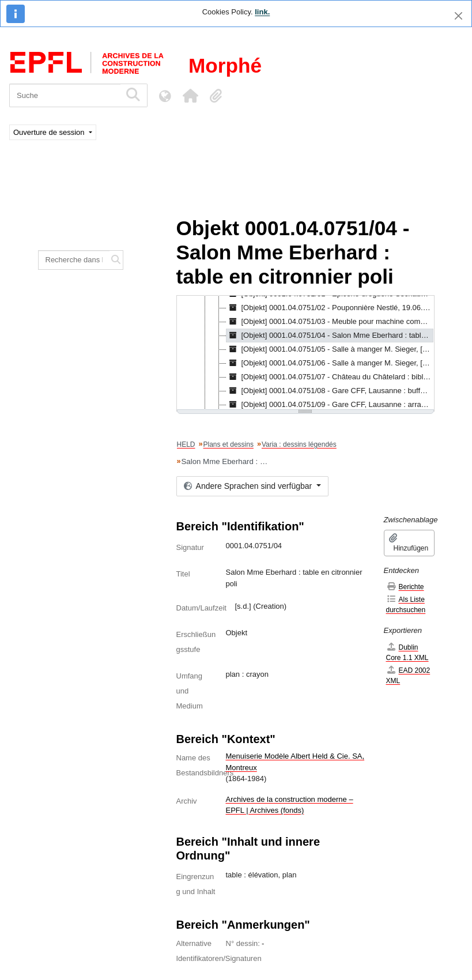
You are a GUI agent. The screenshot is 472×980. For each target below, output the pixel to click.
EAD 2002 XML (408, 675)
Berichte (405, 587)
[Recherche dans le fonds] (74, 260)
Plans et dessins (229, 444)
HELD (186, 444)
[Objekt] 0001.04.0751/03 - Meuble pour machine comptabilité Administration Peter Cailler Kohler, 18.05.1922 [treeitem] (330, 322)
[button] (190, 96)
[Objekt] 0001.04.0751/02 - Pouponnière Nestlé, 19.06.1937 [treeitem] (330, 308)
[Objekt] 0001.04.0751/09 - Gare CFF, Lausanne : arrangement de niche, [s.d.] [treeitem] (330, 405)
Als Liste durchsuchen (406, 604)
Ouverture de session (50, 132)
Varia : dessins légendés (299, 444)
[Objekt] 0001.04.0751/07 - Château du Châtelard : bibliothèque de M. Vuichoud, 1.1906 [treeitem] (330, 377)
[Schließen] (458, 16)
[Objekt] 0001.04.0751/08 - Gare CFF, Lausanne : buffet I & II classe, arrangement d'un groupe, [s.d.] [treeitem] (330, 391)
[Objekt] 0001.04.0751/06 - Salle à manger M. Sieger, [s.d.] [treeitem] (330, 363)
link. (262, 12)
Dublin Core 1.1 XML (407, 652)
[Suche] (65, 95)
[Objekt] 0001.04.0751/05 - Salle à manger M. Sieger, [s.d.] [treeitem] (330, 349)
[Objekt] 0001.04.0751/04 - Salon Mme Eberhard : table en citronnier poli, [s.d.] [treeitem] (330, 336)
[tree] (305, 353)
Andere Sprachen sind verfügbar (249, 486)
